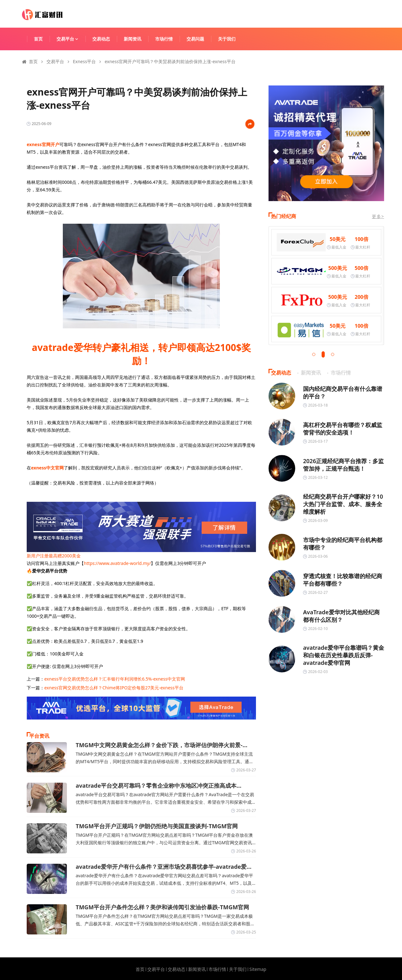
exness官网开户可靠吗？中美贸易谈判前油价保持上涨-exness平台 (170, 61)
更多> (378, 216)
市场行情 (164, 39)
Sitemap (258, 969)
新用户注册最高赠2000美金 (54, 556)
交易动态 (101, 39)
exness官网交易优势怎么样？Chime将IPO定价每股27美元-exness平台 (114, 688)
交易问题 (195, 39)
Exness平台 (84, 61)
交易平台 (70, 39)
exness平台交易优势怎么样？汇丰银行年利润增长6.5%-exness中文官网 (115, 679)
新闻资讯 (133, 39)
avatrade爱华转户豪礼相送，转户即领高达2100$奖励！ (141, 354)
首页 (38, 39)
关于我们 (227, 39)
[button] (314, 354)
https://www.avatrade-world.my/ (117, 563)
